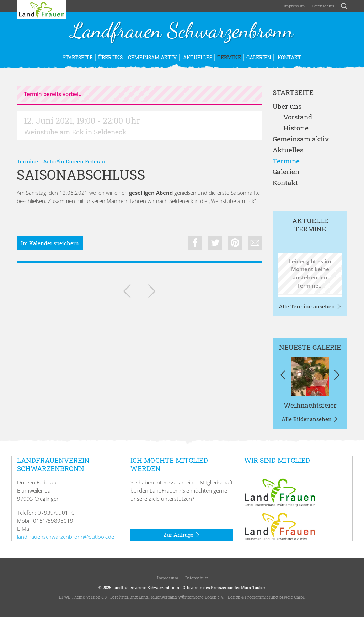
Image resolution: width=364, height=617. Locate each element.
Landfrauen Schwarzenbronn (182, 31)
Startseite (78, 57)
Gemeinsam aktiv (152, 57)
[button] (283, 376)
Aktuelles (197, 57)
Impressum (294, 6)
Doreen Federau (85, 161)
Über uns (110, 57)
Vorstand (298, 117)
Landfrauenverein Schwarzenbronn (146, 587)
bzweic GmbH (292, 597)
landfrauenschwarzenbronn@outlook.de (66, 537)
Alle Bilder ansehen (310, 419)
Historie (296, 128)
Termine (229, 57)
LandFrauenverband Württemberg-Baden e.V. (181, 597)
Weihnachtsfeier (310, 405)
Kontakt (289, 57)
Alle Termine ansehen (310, 307)
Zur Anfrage (182, 535)
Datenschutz (323, 6)
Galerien (259, 57)
